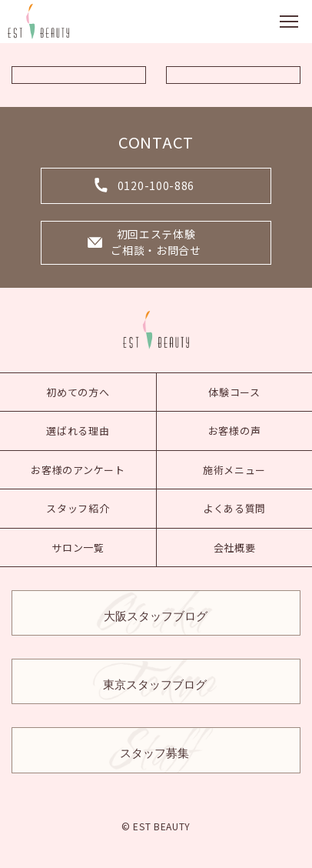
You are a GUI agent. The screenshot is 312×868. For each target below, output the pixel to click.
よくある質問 (234, 508)
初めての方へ (78, 392)
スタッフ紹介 (78, 508)
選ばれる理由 (78, 431)
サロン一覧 (78, 548)
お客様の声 (235, 431)
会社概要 (235, 548)
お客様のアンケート (78, 470)
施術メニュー (234, 470)
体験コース (234, 392)
